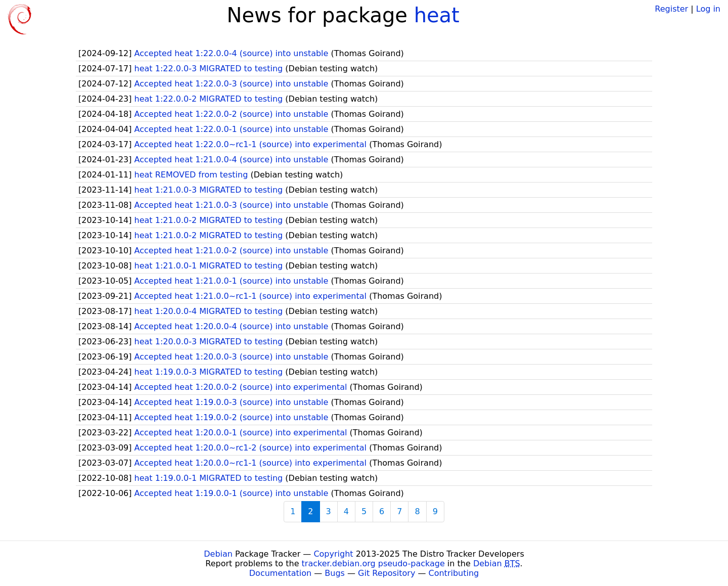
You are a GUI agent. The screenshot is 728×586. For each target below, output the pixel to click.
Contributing (454, 573)
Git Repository (386, 573)
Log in (708, 9)
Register (671, 9)
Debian (218, 554)
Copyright (333, 554)
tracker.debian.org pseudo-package (373, 564)
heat (437, 15)
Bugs (335, 573)
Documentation (280, 573)
